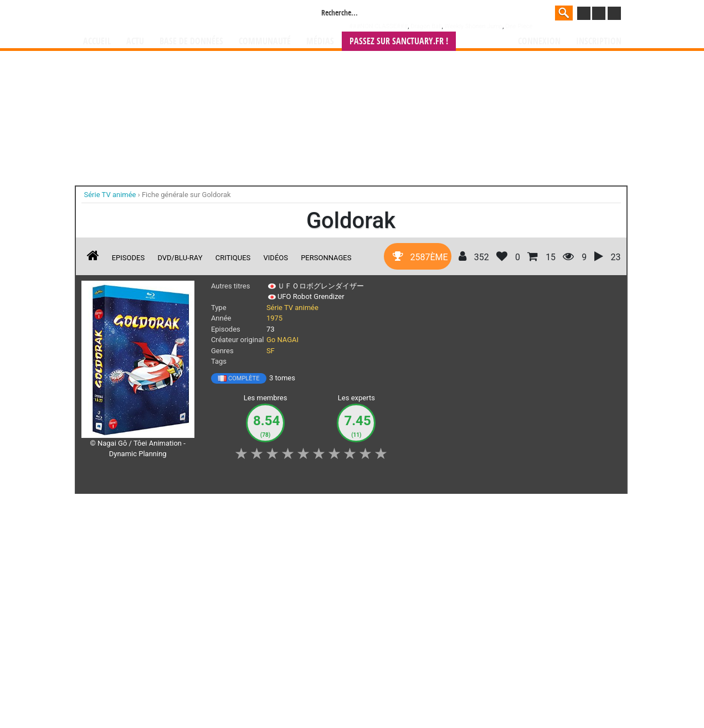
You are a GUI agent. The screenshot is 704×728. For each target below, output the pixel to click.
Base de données (191, 41)
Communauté (265, 41)
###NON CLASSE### (378, 26)
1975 (274, 318)
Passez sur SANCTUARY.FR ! (399, 41)
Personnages (326, 258)
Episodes (128, 258)
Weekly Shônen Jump (473, 26)
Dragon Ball (426, 26)
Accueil (97, 41)
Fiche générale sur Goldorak (186, 195)
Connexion (539, 41)
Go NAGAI (282, 340)
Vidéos (276, 258)
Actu (135, 41)
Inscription (599, 41)
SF (271, 351)
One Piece (519, 26)
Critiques (233, 258)
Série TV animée (292, 308)
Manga (172, 15)
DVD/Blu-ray (180, 258)
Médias (320, 41)
